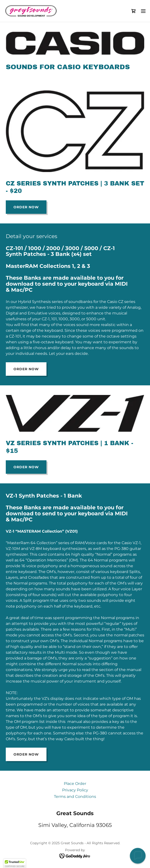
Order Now (26, 207)
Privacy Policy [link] (75, 790)
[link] (31, 11)
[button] (143, 11)
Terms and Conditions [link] (75, 797)
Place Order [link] (75, 784)
